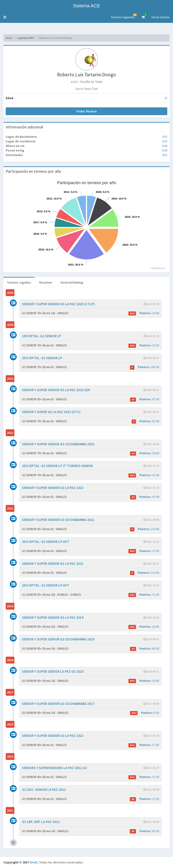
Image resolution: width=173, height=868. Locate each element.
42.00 (144, 831)
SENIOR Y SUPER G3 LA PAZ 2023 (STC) (51, 412)
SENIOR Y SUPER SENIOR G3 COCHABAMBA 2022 (58, 444)
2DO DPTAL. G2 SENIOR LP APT (46, 542)
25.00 (144, 345)
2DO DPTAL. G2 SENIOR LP (42, 358)
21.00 (144, 777)
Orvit (34, 862)
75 (166, 98)
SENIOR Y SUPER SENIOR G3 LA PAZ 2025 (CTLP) (58, 304)
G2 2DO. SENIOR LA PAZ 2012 (44, 789)
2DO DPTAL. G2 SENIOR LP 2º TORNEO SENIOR (57, 466)
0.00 (165, 146)
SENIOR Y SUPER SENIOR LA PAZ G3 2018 (53, 671)
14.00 (144, 313)
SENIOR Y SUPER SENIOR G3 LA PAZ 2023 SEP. (56, 390)
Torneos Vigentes (124, 16)
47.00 (145, 399)
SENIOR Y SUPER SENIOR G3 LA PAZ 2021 (53, 563)
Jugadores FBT (26, 38)
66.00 (145, 649)
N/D (165, 137)
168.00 (145, 367)
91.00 (145, 421)
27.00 (144, 551)
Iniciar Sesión (161, 17)
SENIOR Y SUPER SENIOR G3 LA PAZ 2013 (53, 735)
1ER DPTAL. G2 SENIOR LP (42, 336)
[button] (5, 17)
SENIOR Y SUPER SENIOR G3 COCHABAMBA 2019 (58, 639)
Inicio (9, 38)
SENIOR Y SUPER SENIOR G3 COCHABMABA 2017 (58, 703)
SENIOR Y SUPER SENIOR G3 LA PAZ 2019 (53, 617)
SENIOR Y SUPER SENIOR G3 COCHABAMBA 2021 (58, 520)
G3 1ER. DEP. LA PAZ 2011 (41, 822)
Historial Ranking (72, 282)
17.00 (144, 745)
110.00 (145, 529)
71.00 (144, 595)
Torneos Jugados (19, 282)
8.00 (145, 713)
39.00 (145, 453)
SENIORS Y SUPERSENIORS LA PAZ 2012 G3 (54, 768)
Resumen (46, 282)
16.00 (144, 627)
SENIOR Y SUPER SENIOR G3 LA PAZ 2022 (53, 488)
